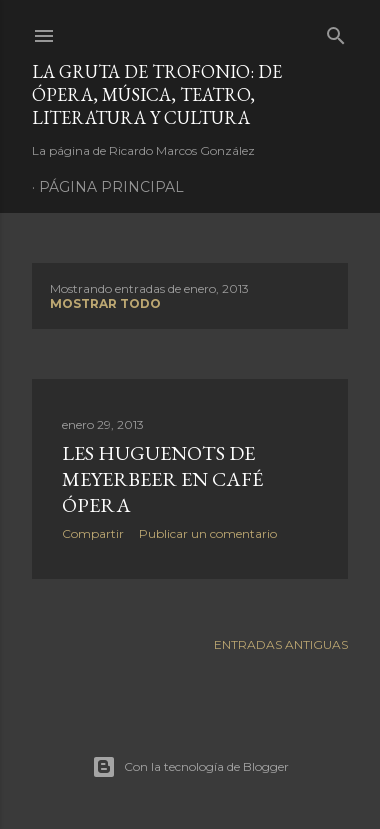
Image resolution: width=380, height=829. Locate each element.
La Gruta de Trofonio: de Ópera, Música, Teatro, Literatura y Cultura (157, 94)
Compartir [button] (93, 533)
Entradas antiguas (281, 644)
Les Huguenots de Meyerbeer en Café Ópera (162, 479)
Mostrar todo (105, 303)
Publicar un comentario (208, 533)
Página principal (111, 187)
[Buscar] (336, 31)
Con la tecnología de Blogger (190, 767)
